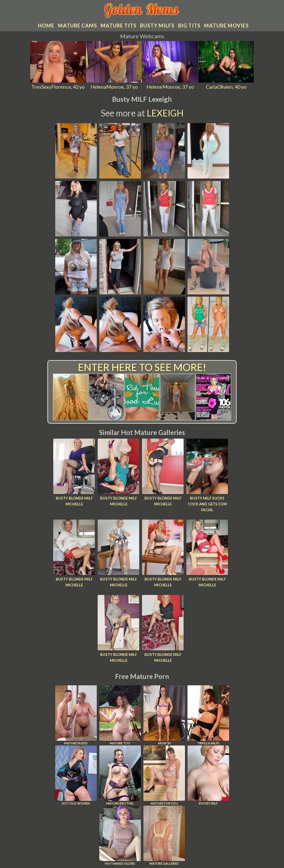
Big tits (189, 26)
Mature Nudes (76, 715)
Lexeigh (165, 113)
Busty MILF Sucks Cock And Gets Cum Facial (207, 504)
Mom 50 (164, 715)
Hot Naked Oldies (120, 835)
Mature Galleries (164, 835)
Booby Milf (208, 775)
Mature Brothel (120, 775)
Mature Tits (120, 715)
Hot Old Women (76, 775)
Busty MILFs (157, 26)
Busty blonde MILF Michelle (74, 501)
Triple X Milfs (208, 715)
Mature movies (226, 26)
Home (46, 26)
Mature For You (164, 775)
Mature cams (78, 26)
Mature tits (119, 26)
